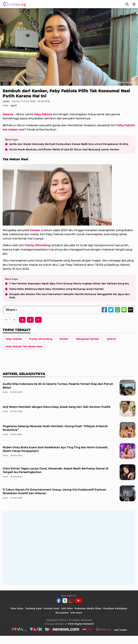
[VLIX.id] (36, 629)
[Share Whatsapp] (117, 310)
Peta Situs (17, 608)
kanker (35, 230)
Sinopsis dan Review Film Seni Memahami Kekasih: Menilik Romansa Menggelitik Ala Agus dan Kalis (69, 296)
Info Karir (76, 613)
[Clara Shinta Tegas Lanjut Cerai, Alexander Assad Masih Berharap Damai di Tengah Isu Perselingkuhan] (69, 474)
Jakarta (8, 114)
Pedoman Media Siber (88, 608)
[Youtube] (78, 601)
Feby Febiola (43, 114)
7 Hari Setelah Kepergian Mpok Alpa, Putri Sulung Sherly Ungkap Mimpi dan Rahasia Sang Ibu (69, 284)
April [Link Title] (14, 106)
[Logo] (13, 4)
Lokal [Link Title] (6, 101)
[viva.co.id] (19, 629)
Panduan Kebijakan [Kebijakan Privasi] (115, 608)
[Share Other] (131, 310)
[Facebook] (59, 601)
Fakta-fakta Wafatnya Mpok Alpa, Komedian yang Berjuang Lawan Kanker (57, 289)
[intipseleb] (103, 629)
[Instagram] (71, 601)
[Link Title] (14, 339)
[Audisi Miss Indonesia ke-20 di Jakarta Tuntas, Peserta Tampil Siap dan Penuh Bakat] (69, 389)
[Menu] (134, 4)
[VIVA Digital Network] (81, 624)
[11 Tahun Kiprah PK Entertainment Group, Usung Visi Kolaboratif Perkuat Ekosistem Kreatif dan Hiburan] (69, 495)
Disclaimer (62, 613)
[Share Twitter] (111, 310)
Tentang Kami (34, 608)
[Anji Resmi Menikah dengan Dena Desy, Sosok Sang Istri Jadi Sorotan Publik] (69, 410)
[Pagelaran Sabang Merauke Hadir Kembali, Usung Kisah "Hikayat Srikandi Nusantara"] (69, 431)
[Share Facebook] (104, 310)
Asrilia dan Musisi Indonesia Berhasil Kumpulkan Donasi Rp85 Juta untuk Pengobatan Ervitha (69, 144)
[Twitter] (65, 601)
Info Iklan (67, 608)
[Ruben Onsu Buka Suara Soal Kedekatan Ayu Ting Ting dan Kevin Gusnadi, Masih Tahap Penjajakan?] (69, 452)
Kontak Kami (52, 608)
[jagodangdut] (121, 629)
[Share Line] (124, 310)
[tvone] (62, 629)
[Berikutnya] (22, 320)
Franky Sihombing (38, 245)
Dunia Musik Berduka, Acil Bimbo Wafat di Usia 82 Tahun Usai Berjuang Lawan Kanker (64, 149)
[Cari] (127, 4)
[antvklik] (87, 629)
